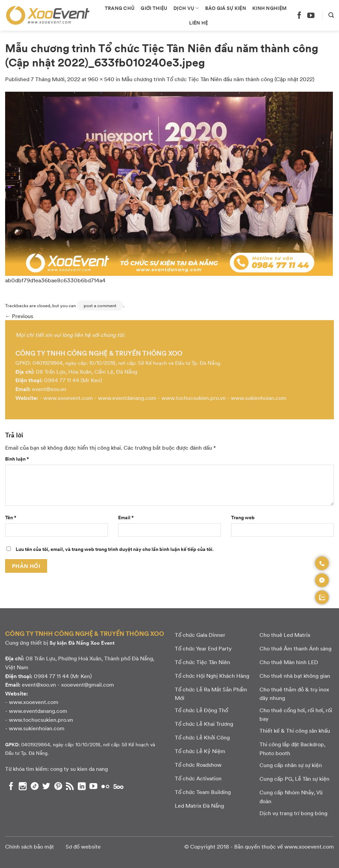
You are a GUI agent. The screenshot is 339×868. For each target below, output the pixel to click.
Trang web (243, 517)
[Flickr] (105, 786)
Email (126, 517)
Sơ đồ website (83, 846)
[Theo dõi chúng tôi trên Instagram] (23, 786)
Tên (11, 517)
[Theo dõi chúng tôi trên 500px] (118, 786)
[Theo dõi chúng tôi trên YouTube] (311, 15)
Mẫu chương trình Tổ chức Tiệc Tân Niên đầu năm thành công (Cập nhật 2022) (218, 79)
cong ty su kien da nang (79, 769)
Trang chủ (120, 8)
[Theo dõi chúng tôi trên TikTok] (35, 786)
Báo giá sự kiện (226, 8)
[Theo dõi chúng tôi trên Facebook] (299, 15)
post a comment (100, 305)
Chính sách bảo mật (30, 846)
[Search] (331, 15)
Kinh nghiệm (269, 8)
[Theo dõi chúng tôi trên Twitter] (46, 786)
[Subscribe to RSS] (70, 786)
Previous (19, 316)
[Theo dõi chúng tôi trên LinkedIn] (82, 786)
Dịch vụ (186, 8)
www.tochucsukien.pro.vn (194, 398)
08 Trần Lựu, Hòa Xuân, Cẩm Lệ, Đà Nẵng (87, 371)
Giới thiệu (154, 8)
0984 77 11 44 (62, 380)
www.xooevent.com (68, 398)
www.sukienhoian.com (259, 398)
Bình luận (17, 459)
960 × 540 (101, 79)
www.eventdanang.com (127, 398)
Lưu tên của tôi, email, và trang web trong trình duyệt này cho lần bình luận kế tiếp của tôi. (115, 549)
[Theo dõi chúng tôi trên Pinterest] (58, 786)
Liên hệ (199, 23)
